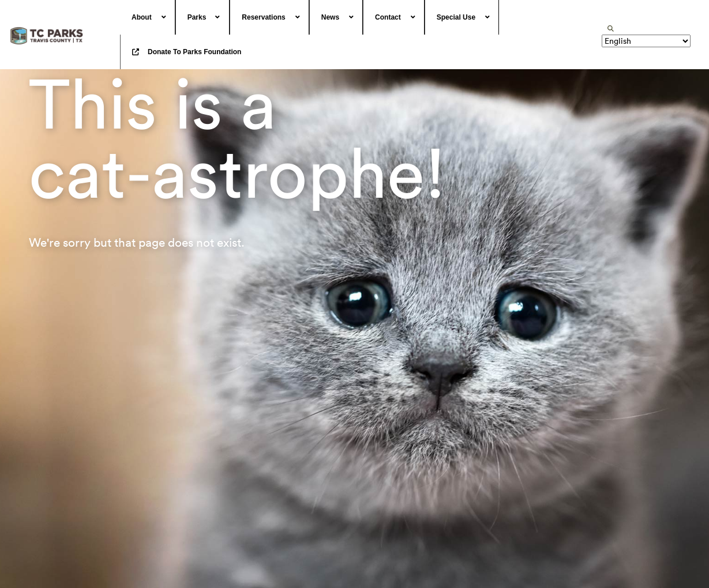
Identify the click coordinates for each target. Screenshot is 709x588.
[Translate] (646, 41)
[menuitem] (148, 17)
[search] (611, 29)
